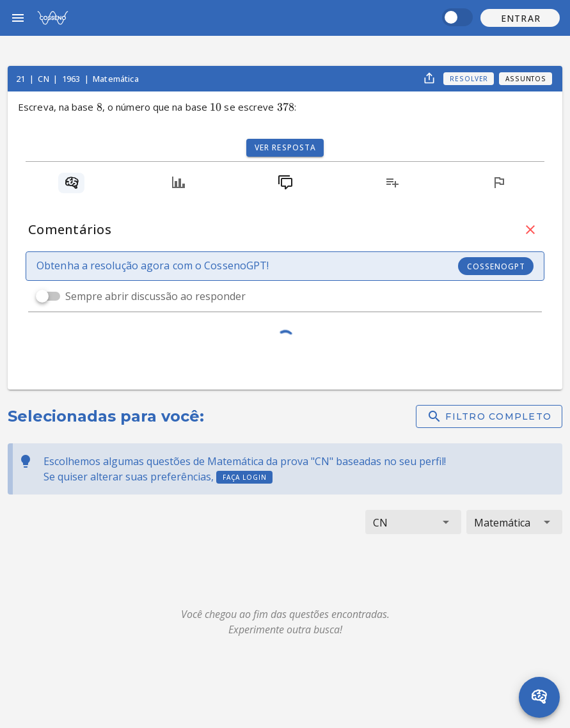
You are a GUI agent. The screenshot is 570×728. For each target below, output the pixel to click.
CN (44, 79)
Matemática (116, 79)
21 (21, 79)
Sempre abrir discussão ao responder (155, 296)
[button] (520, 18)
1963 (72, 79)
